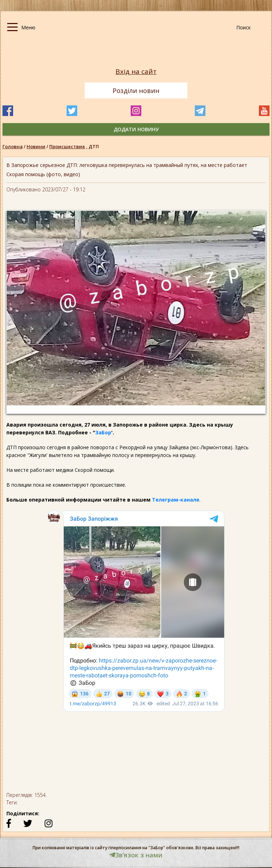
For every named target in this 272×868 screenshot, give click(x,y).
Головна (13, 146)
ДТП (94, 146)
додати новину (136, 129)
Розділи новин (136, 91)
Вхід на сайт (136, 72)
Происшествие (69, 146)
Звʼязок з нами (136, 855)
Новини (36, 146)
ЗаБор (103, 432)
